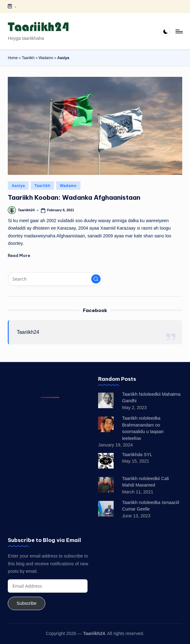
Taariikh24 (28, 332)
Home (13, 58)
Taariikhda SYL (137, 455)
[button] (96, 279)
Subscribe (27, 603)
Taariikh (28, 58)
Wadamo (46, 58)
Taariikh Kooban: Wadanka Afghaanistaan (74, 197)
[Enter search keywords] (55, 279)
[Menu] (179, 31)
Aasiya (18, 186)
